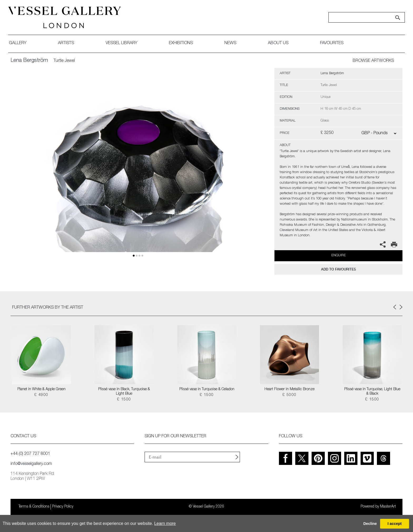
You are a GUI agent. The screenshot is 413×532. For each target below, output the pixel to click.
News (233, 43)
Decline (370, 524)
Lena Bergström (29, 61)
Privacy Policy (63, 507)
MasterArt (388, 507)
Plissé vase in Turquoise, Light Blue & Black (372, 392)
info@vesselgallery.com (31, 464)
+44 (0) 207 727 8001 (30, 454)
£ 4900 (41, 395)
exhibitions (183, 43)
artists (68, 43)
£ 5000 (289, 395)
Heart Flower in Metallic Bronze (289, 389)
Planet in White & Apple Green (41, 389)
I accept (395, 524)
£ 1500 (124, 400)
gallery (20, 43)
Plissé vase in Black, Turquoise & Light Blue (124, 392)
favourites (334, 43)
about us (281, 43)
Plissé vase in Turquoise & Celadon (207, 389)
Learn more (165, 523)
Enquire (339, 256)
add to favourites (338, 269)
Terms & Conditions (34, 507)
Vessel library (124, 43)
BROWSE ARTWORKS (373, 61)
